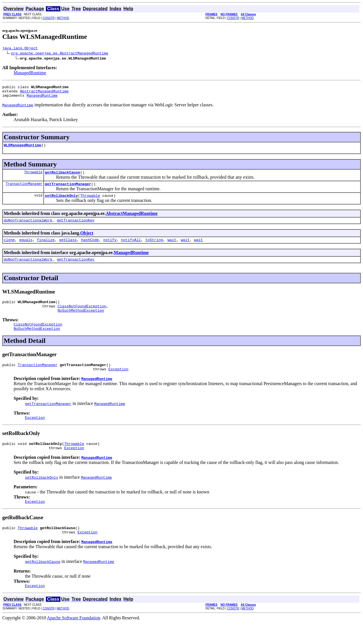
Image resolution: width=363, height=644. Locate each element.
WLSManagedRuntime (23, 149)
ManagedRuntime (30, 74)
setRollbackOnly (61, 202)
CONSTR (48, 18)
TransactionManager (24, 190)
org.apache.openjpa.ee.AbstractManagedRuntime (60, 54)
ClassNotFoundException (82, 317)
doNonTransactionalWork (28, 228)
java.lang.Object (20, 49)
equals (26, 248)
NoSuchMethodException (81, 322)
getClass (68, 248)
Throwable (33, 177)
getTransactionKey (76, 228)
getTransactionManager (68, 190)
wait (172, 248)
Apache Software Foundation (74, 639)
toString (154, 248)
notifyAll (131, 248)
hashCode (90, 248)
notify (110, 248)
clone (9, 248)
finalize (46, 248)
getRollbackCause (63, 177)
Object (87, 241)
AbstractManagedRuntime (44, 94)
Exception (118, 384)
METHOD (63, 18)
